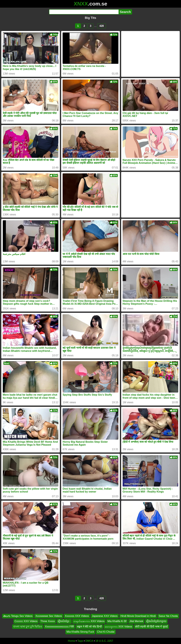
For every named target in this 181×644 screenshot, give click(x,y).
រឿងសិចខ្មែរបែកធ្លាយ (156, 621)
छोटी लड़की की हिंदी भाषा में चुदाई (151, 627)
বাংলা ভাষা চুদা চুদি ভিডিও (28, 627)
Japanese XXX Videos (105, 616)
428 (102, 26)
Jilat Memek (136, 621)
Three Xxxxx (48, 621)
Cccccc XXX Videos (26, 621)
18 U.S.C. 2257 (104, 641)
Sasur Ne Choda (168, 616)
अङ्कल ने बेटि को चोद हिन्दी (89, 627)
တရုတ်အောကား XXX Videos (89, 621)
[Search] (84, 12)
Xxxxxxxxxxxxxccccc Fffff (59, 627)
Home (72, 641)
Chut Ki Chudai (106, 632)
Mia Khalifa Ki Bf (117, 621)
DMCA (89, 641)
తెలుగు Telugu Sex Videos (18, 616)
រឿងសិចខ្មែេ (64, 621)
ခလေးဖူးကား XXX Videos (118, 627)
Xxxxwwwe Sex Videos (49, 616)
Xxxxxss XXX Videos (77, 616)
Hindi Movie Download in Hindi (138, 616)
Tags (80, 641)
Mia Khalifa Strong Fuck (80, 632)
